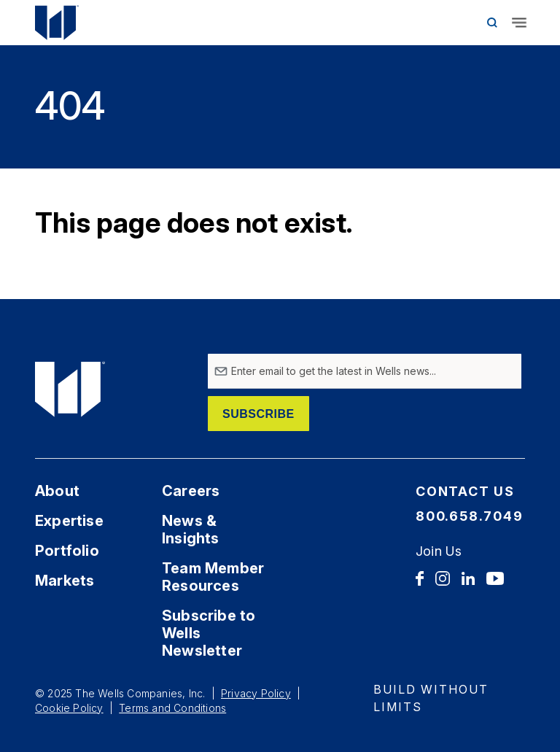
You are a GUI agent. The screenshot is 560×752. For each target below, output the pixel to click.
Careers (191, 491)
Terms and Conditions (172, 708)
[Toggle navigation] (519, 23)
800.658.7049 (470, 516)
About (57, 491)
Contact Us (465, 491)
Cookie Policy (69, 708)
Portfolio (67, 551)
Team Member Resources (213, 577)
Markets (65, 581)
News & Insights (191, 530)
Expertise (69, 521)
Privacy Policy (256, 693)
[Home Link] (71, 23)
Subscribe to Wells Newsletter (209, 633)
